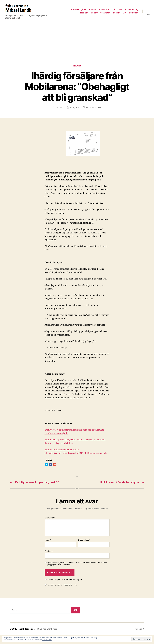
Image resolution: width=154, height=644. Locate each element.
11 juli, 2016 (75, 107)
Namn (48, 540)
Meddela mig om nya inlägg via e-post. (62, 585)
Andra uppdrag (131, 9)
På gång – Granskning (101, 13)
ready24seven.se (26, 629)
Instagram (133, 13)
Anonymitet (104, 9)
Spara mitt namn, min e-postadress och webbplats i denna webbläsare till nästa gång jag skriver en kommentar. (77, 564)
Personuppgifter (79, 9)
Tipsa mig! (84, 13)
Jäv (120, 9)
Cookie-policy (47, 640)
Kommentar (50, 518)
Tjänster (93, 9)
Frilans (77, 66)
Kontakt (117, 13)
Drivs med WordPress (47, 629)
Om (124, 13)
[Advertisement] (77, 48)
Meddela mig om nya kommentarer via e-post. (65, 580)
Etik (114, 9)
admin (61, 107)
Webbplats (49, 551)
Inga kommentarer (93, 107)
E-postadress (84, 540)
